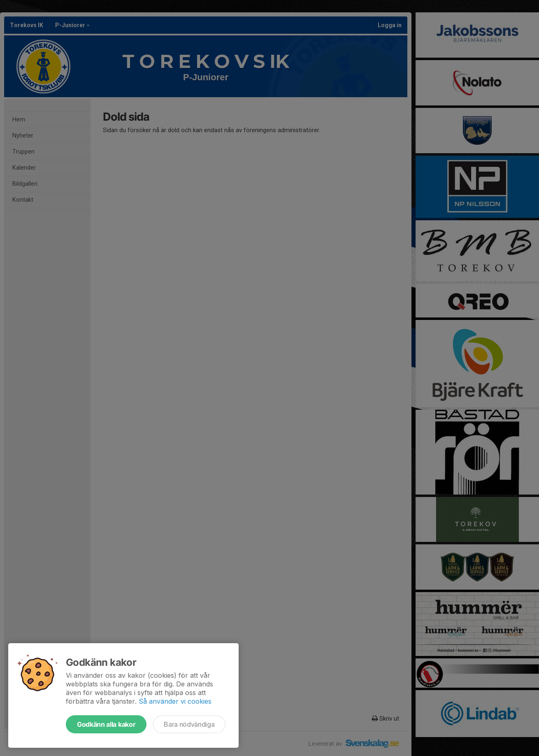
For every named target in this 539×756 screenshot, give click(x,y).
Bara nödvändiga (189, 724)
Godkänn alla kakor (106, 724)
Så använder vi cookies (175, 701)
